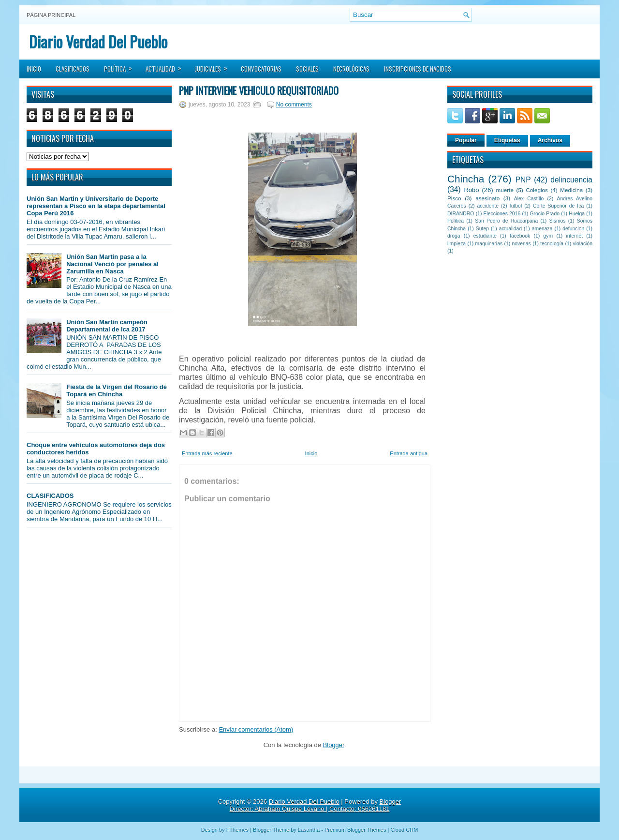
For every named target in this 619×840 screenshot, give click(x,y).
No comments (294, 105)
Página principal (51, 15)
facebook (520, 236)
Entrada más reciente (207, 453)
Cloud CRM (404, 830)
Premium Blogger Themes (355, 830)
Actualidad (167, 66)
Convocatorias (261, 69)
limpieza (457, 244)
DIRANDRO (461, 214)
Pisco (454, 198)
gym (548, 236)
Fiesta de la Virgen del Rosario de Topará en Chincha (117, 390)
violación (583, 244)
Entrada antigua (409, 453)
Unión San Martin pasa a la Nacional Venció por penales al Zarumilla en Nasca (112, 264)
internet (574, 236)
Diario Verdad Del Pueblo (98, 41)
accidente (488, 206)
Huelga (577, 214)
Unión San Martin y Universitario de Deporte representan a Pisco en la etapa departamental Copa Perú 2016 (96, 206)
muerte (505, 190)
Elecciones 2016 (502, 214)
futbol (516, 206)
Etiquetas (507, 140)
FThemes (237, 830)
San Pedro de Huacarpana (506, 221)
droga (454, 236)
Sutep (482, 229)
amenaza (542, 229)
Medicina (571, 190)
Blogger (334, 745)
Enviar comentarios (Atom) (256, 729)
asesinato (487, 198)
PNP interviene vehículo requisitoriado (259, 90)
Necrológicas (351, 69)
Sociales (307, 69)
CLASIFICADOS (50, 496)
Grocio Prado (545, 214)
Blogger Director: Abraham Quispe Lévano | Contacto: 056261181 (316, 805)
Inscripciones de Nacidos (418, 69)
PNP (523, 180)
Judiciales (214, 66)
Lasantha (309, 830)
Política (121, 66)
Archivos (550, 140)
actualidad (510, 229)
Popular (466, 140)
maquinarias (489, 244)
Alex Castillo (529, 199)
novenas (522, 244)
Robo (471, 190)
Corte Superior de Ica (558, 206)
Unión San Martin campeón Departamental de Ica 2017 (107, 326)
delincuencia (571, 180)
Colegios (537, 190)
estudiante (485, 236)
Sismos (557, 221)
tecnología (552, 244)
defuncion (573, 229)
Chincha (466, 179)
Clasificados (73, 69)
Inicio (34, 69)
